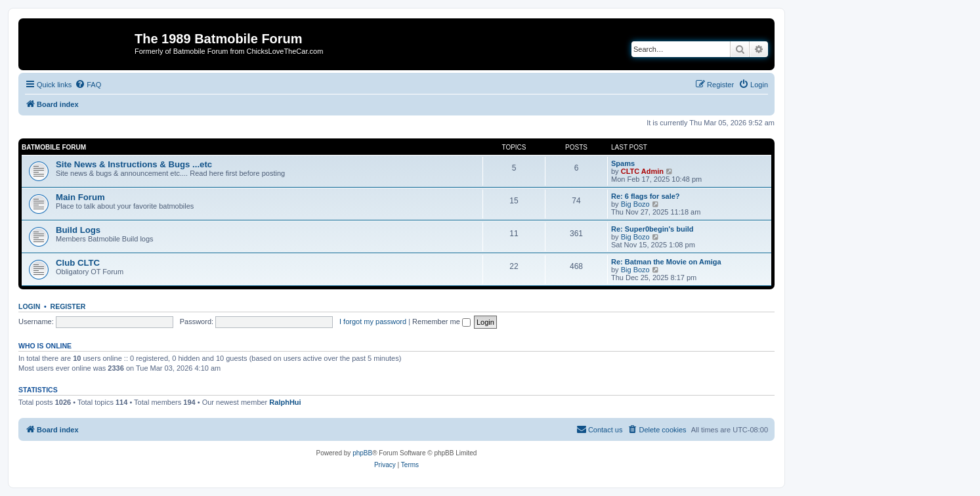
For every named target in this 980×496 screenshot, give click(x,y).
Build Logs (78, 230)
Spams (623, 163)
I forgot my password (373, 321)
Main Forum (80, 197)
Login (29, 306)
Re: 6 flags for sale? (646, 196)
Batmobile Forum (54, 147)
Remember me (441, 321)
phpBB (362, 453)
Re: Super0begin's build (652, 229)
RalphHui (285, 402)
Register (68, 306)
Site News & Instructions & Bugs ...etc (134, 164)
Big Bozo (635, 204)
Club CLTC (78, 263)
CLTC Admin (642, 171)
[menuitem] (88, 85)
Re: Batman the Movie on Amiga (666, 262)
